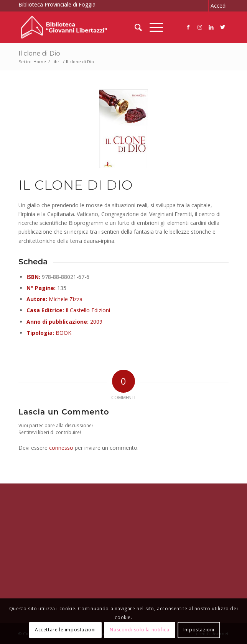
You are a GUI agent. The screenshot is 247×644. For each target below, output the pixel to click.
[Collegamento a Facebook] (188, 27)
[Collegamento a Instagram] (200, 27)
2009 (96, 322)
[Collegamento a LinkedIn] (211, 27)
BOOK (63, 333)
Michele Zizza (66, 299)
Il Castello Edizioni (88, 310)
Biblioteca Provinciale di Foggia (57, 4)
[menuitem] (134, 27)
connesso (61, 448)
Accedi (219, 6)
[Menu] (152, 27)
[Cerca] (134, 27)
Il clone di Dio (39, 53)
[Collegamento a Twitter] (223, 27)
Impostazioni (199, 630)
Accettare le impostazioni (65, 630)
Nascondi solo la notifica (139, 630)
